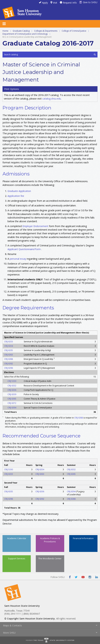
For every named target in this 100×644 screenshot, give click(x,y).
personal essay (18, 259)
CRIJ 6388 (9, 359)
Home (5, 31)
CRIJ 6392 (9, 364)
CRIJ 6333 (9, 342)
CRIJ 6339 (12, 394)
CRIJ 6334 (9, 346)
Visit (55, 3)
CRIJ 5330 (12, 381)
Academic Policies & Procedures (50, 540)
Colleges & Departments (46, 31)
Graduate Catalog (21, 31)
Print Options (12, 89)
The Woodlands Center (50, 558)
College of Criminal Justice (74, 31)
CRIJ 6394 (12, 408)
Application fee (16, 196)
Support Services (17, 558)
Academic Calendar (17, 538)
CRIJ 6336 (12, 390)
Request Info (70, 3)
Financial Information (83, 538)
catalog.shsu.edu (52, 99)
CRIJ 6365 (12, 399)
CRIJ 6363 (9, 355)
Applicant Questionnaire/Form (24, 249)
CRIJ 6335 (9, 350)
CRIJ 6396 (9, 368)
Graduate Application (19, 191)
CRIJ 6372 (12, 403)
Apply (45, 3)
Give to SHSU (90, 2)
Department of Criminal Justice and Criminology (25, 34)
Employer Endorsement (36, 226)
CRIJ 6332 (12, 386)
